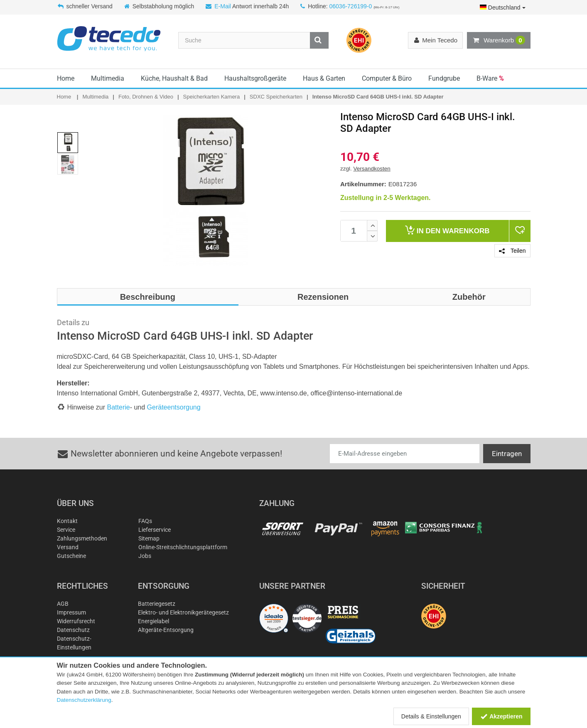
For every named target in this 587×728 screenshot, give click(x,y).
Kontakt (67, 521)
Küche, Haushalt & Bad (174, 78)
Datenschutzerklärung (84, 700)
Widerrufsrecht (76, 621)
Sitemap (149, 538)
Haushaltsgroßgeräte (255, 78)
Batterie (119, 407)
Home (66, 78)
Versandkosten (372, 169)
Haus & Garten (324, 78)
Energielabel (154, 621)
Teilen (512, 251)
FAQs (145, 521)
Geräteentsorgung (174, 407)
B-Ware (490, 78)
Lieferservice (155, 530)
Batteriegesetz (157, 604)
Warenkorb (499, 40)
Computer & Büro (387, 78)
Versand (68, 547)
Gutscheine (71, 556)
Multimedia (108, 78)
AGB (63, 604)
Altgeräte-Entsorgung (166, 630)
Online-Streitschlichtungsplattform (183, 547)
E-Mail (223, 6)
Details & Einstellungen (431, 716)
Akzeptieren (501, 716)
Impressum (71, 612)
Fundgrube (444, 78)
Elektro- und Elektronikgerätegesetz (183, 612)
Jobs (145, 556)
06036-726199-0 (350, 6)
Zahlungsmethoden (82, 538)
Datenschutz (73, 630)
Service (66, 530)
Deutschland (503, 7)
